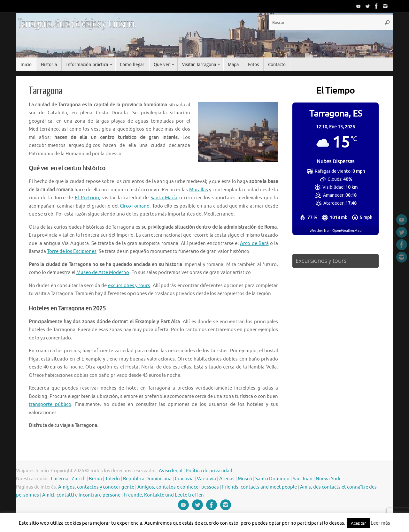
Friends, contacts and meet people (259, 487)
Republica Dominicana (147, 479)
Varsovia (206, 479)
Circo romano (135, 206)
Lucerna (60, 479)
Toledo (112, 479)
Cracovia (184, 479)
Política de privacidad (209, 471)
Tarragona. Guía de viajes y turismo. (77, 24)
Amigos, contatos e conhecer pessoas (178, 487)
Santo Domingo (272, 479)
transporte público (50, 404)
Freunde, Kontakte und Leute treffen (164, 495)
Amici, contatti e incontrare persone (81, 495)
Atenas (227, 479)
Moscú (245, 479)
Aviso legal (171, 471)
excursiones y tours (129, 286)
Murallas (199, 190)
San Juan (303, 479)
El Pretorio (87, 198)
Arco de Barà (254, 243)
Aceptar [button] (358, 523)
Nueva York (328, 479)
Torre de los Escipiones (72, 251)
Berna (95, 479)
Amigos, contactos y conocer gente (96, 487)
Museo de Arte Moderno (103, 273)
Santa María (164, 198)
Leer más (380, 523)
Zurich (79, 479)
